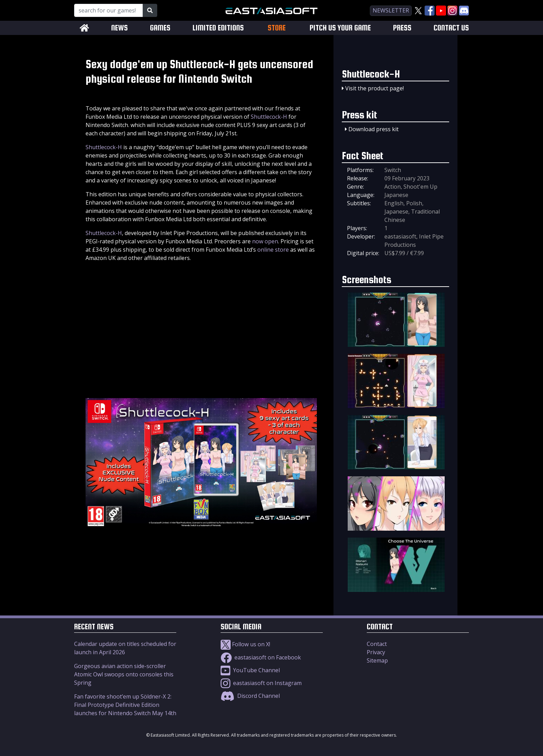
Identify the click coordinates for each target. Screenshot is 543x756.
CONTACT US (451, 28)
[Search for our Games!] (109, 10)
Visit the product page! (375, 88)
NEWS (119, 28)
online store (273, 250)
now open (265, 241)
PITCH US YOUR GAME (340, 28)
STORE (277, 28)
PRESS (402, 28)
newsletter (391, 10)
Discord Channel (250, 696)
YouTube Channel (250, 670)
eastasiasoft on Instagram (261, 683)
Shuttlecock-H (269, 117)
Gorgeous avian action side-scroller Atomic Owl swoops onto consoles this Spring (124, 674)
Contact (377, 644)
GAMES (160, 28)
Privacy (376, 652)
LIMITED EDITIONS (218, 28)
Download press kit (373, 129)
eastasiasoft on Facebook (261, 657)
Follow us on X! (245, 644)
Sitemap (377, 660)
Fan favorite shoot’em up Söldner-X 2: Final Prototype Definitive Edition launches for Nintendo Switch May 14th (125, 705)
